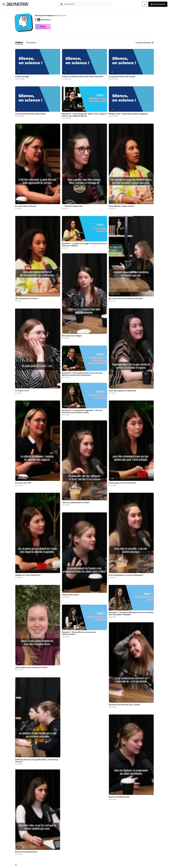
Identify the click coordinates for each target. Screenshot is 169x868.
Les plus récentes (145, 43)
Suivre (43, 27)
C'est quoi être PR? (23, 483)
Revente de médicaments (26, 852)
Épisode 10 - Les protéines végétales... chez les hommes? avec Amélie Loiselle (82, 411)
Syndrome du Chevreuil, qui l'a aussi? (124, 705)
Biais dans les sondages (72, 336)
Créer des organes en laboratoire (122, 391)
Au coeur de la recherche (26, 206)
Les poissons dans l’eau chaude (122, 77)
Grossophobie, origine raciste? (122, 206)
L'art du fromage (22, 77)
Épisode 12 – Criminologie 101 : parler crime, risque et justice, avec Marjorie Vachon (84, 115)
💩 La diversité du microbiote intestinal (126, 299)
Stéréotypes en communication (122, 483)
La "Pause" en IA (22, 391)
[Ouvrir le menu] (4, 4)
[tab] (19, 43)
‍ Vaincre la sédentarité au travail (76, 503)
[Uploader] (145, 4)
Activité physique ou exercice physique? (126, 575)
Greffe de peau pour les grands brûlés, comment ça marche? (37, 761)
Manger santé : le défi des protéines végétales (128, 114)
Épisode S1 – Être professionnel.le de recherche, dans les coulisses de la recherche (82, 374)
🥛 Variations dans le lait (72, 206)
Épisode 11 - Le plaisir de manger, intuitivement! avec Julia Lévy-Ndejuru (84, 245)
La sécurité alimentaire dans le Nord (30, 114)
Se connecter (158, 4)
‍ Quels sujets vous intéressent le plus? (31, 667)
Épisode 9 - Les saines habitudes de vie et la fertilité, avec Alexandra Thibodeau (131, 614)
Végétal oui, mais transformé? (28, 575)
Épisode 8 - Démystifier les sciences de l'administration (79, 633)
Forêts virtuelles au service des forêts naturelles (83, 77)
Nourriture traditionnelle (119, 797)
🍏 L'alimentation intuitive (26, 299)
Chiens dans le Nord (70, 595)
